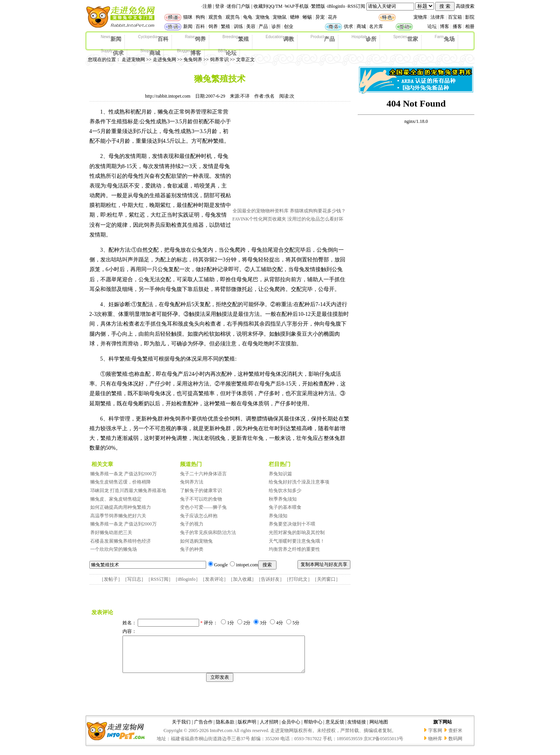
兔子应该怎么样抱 (199, 516)
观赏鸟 (233, 17)
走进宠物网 (133, 60)
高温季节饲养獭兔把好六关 (118, 516)
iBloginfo (336, 6)
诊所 (276, 26)
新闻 (188, 26)
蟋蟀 (295, 17)
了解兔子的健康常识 (201, 490)
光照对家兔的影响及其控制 (297, 533)
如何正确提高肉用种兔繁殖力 (121, 507)
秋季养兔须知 (283, 499)
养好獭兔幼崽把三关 (111, 533)
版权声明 (247, 729)
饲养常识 (219, 60)
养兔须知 (278, 516)
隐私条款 (225, 729)
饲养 (213, 26)
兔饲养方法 (192, 482)
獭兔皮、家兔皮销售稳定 (116, 499)
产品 (263, 26)
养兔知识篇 (280, 474)
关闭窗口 (326, 579)
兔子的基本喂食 (285, 507)
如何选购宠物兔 (196, 541)
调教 (280, 39)
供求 (348, 26)
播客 (457, 26)
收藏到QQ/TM (268, 6)
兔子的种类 (192, 549)
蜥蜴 (307, 17)
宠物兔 (262, 17)
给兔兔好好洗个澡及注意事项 (299, 482)
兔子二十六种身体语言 (203, 474)
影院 (470, 17)
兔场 (445, 39)
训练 (238, 26)
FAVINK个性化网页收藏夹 (260, 219)
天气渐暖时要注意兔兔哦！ (297, 541)
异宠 (320, 17)
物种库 (435, 746)
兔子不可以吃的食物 (201, 499)
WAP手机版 (297, 6)
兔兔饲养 (193, 60)
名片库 (376, 26)
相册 (470, 26)
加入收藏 (242, 579)
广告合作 (203, 729)
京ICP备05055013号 (384, 746)
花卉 (332, 17)
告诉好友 (270, 579)
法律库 (437, 17)
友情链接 (357, 729)
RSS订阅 (356, 6)
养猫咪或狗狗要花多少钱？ (318, 211)
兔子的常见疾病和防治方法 (208, 533)
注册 (207, 6)
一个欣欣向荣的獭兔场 (114, 549)
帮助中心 (313, 729)
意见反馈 (335, 729)
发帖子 (111, 579)
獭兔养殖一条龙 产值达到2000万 (123, 474)
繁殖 (226, 26)
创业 (289, 26)
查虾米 (455, 737)
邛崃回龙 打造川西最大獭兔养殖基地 (128, 490)
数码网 (455, 746)
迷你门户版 (238, 6)
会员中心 (291, 729)
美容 (251, 26)
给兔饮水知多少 (285, 490)
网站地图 (379, 729)
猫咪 (188, 17)
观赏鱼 (215, 17)
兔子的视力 (192, 524)
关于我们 (181, 729)
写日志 (134, 579)
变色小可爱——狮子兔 (203, 507)
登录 (220, 6)
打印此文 (298, 579)
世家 (406, 39)
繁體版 (318, 6)
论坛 (432, 26)
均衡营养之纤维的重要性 (294, 549)
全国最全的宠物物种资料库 (261, 211)
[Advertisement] (291, 157)
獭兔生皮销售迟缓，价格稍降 (121, 482)
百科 (200, 26)
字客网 (435, 737)
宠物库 (420, 17)
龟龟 (248, 17)
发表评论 (214, 579)
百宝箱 (455, 17)
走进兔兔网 (164, 60)
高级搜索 (465, 6)
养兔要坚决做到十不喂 (292, 524)
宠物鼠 (280, 17)
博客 (444, 26)
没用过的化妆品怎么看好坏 (315, 219)
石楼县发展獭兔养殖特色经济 (121, 541)
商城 (361, 26)
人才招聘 (269, 729)
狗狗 (200, 17)
